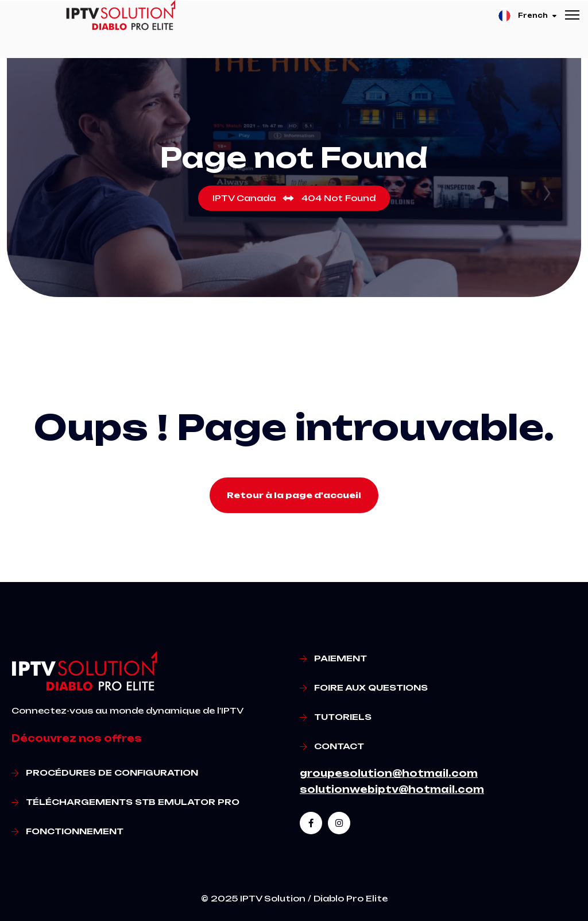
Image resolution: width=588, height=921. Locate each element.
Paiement (341, 658)
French (527, 16)
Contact (339, 746)
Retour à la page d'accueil (294, 495)
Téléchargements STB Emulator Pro (133, 802)
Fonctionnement (75, 831)
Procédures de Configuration (112, 772)
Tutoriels (343, 717)
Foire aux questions (371, 687)
